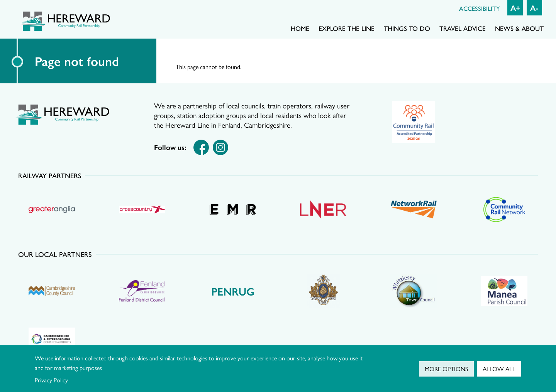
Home (300, 28)
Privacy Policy (51, 380)
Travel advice (463, 28)
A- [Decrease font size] (534, 8)
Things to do (407, 28)
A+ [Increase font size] (515, 8)
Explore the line (347, 28)
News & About (519, 28)
